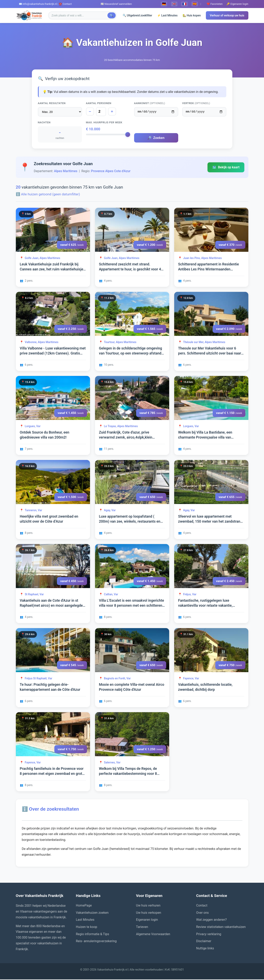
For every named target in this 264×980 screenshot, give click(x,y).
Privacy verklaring (209, 935)
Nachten (44, 123)
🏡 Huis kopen (192, 15)
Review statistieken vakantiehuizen (221, 927)
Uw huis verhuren (148, 906)
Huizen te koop (87, 927)
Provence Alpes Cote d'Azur (111, 172)
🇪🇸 (195, 4)
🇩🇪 (164, 4)
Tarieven (142, 927)
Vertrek (196, 103)
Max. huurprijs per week (104, 123)
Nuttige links (205, 949)
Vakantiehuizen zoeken (92, 913)
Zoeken (156, 138)
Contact (202, 906)
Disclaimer (204, 942)
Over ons (203, 913)
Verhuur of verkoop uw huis (227, 15)
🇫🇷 (184, 4)
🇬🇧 (174, 4)
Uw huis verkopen (149, 913)
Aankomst (150, 103)
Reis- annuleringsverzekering (96, 942)
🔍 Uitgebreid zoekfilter (137, 15)
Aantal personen (99, 103)
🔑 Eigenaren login (237, 4)
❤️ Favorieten (215, 4)
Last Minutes (85, 920)
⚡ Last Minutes (167, 15)
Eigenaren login (147, 920)
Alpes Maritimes (66, 172)
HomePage (84, 906)
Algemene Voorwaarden (153, 935)
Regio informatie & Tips (93, 935)
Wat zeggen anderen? (212, 920)
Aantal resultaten (52, 103)
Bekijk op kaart (226, 168)
